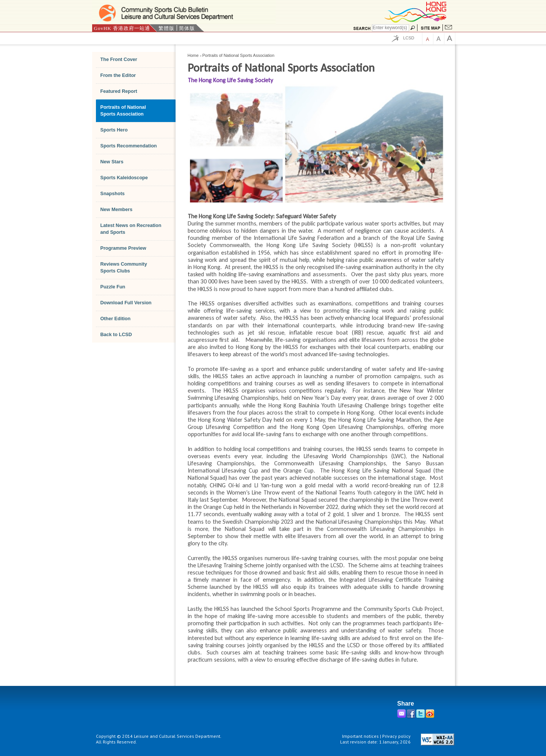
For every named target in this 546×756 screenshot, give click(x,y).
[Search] (391, 28)
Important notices (360, 736)
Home (193, 55)
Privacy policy (396, 736)
